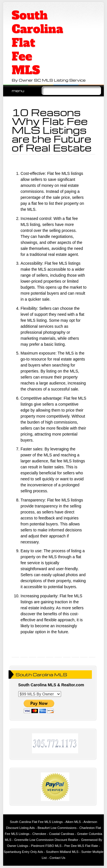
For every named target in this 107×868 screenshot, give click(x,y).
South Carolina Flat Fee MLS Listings (36, 822)
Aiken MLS (73, 822)
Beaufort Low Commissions (57, 828)
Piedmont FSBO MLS (46, 846)
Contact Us (57, 858)
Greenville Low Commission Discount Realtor (46, 840)
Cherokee (39, 834)
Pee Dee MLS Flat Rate (81, 846)
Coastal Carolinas (62, 834)
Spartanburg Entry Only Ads (23, 852)
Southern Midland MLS (62, 852)
